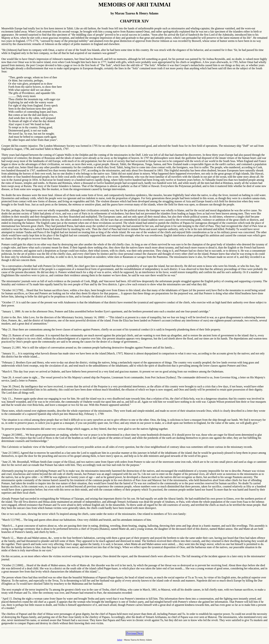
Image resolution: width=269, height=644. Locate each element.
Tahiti (120, 640)
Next (140, 633)
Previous (131, 633)
